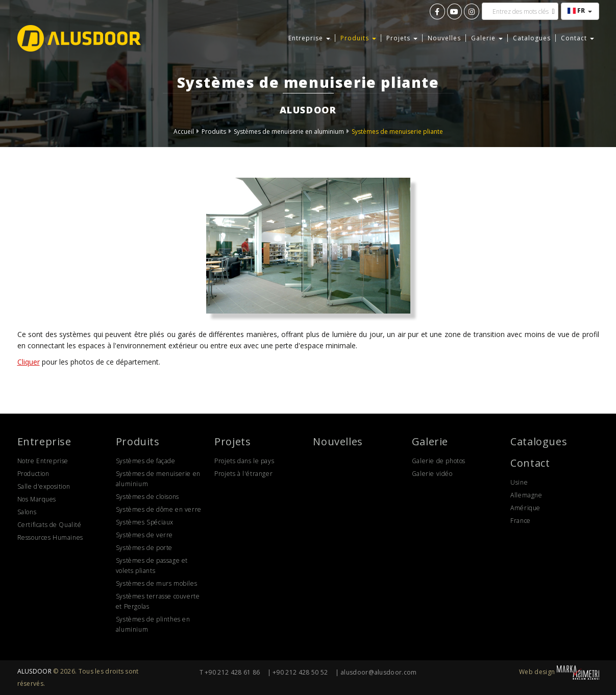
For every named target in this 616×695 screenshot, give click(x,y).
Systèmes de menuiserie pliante (397, 131)
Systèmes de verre (144, 535)
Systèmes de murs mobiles (156, 583)
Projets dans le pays (244, 461)
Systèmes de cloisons (147, 497)
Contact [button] (577, 38)
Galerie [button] (487, 38)
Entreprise (44, 441)
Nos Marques (37, 499)
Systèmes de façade (146, 461)
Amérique (525, 508)
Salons (27, 512)
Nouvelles (444, 38)
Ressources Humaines (50, 537)
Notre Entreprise (43, 461)
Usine (519, 482)
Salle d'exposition (44, 486)
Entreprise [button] (309, 38)
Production (33, 474)
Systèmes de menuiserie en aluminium (289, 131)
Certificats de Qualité (50, 525)
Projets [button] (402, 38)
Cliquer (29, 362)
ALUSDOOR (34, 671)
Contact (530, 463)
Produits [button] (358, 38)
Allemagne (526, 495)
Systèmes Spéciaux (145, 522)
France (521, 521)
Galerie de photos (439, 461)
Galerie (430, 441)
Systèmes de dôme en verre (159, 509)
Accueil (184, 131)
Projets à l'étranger (243, 474)
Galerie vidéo (432, 474)
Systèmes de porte (144, 548)
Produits (214, 131)
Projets (232, 441)
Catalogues (532, 38)
